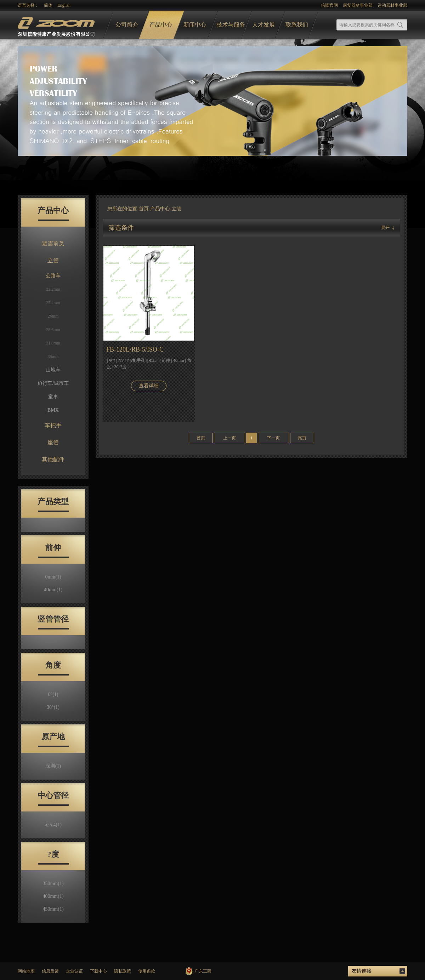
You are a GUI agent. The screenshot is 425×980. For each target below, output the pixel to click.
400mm (53, 896)
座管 (53, 442)
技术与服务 (231, 25)
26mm (53, 316)
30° (53, 707)
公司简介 (127, 25)
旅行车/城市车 (53, 383)
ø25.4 (53, 825)
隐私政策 (123, 971)
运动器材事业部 (392, 5)
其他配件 (53, 459)
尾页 (302, 438)
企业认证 (74, 971)
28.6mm (53, 330)
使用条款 (147, 971)
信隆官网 (329, 5)
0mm (53, 577)
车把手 (53, 425)
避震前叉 (53, 243)
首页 (144, 209)
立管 (53, 260)
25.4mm (53, 303)
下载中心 (98, 971)
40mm (53, 590)
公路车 (53, 276)
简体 (48, 5)
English (64, 5)
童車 (53, 397)
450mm (53, 909)
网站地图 (26, 971)
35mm (53, 357)
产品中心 (161, 25)
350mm (53, 884)
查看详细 (149, 386)
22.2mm (53, 289)
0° (53, 694)
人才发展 (263, 25)
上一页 (229, 438)
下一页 (273, 438)
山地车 (53, 370)
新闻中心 (195, 25)
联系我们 (297, 25)
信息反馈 (50, 971)
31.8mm (53, 343)
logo (57, 25)
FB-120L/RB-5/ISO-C (135, 349)
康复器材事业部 (358, 5)
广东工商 (203, 971)
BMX (53, 410)
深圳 (53, 766)
